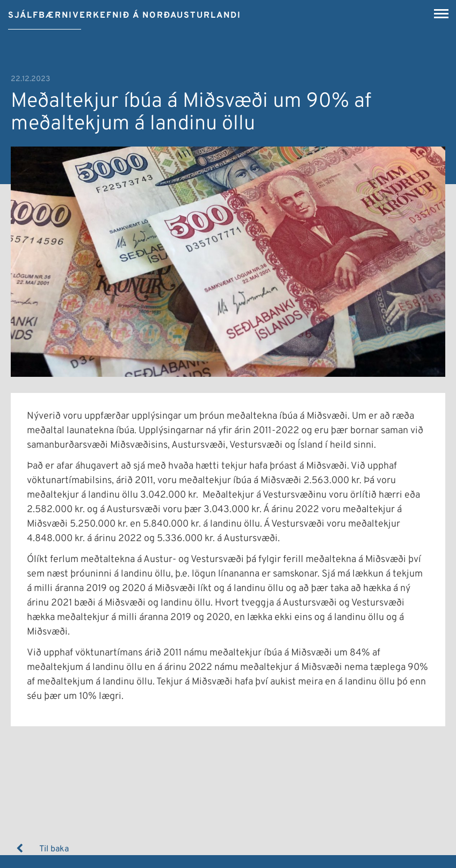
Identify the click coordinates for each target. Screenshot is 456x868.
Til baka (54, 849)
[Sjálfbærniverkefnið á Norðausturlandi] (125, 12)
